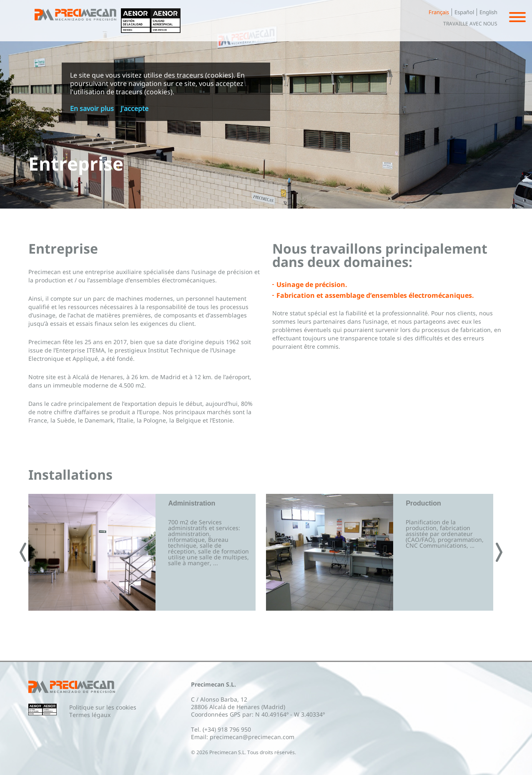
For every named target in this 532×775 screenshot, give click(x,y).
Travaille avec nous (470, 24)
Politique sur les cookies (103, 707)
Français (439, 12)
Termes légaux (90, 715)
